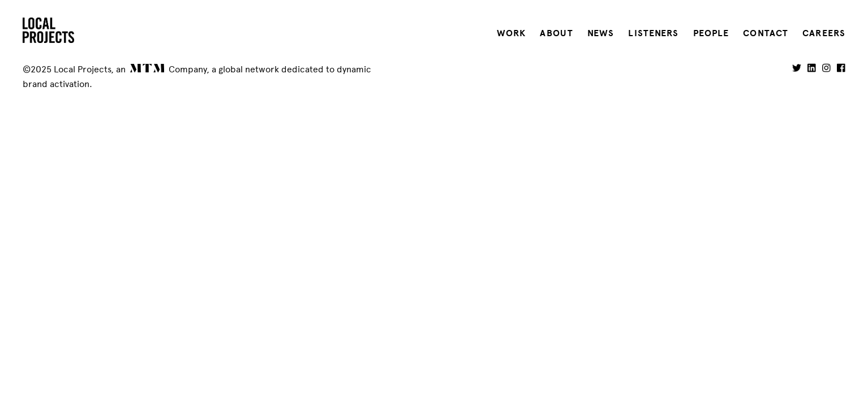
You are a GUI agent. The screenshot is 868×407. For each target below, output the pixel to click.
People (711, 33)
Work (511, 33)
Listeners (653, 33)
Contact (766, 33)
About (557, 33)
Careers (824, 33)
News (601, 33)
